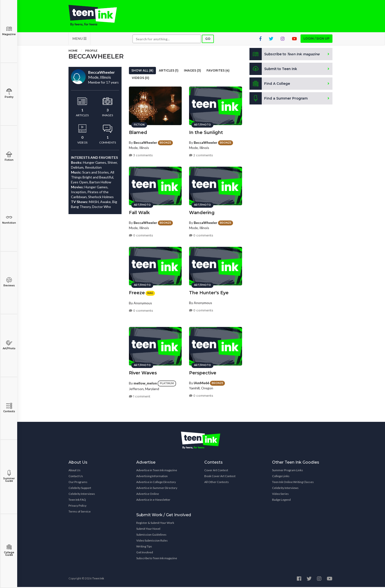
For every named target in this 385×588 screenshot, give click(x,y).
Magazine (9, 31)
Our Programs (78, 483)
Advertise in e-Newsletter (153, 501)
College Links (281, 477)
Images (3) (192, 71)
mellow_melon (145, 382)
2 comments (201, 155)
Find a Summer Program (279, 99)
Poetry (9, 94)
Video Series (280, 495)
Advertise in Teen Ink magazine (157, 471)
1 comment (140, 396)
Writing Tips (144, 547)
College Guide (9, 550)
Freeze (137, 292)
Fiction (9, 156)
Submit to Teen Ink (274, 70)
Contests (9, 408)
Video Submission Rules (152, 541)
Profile (91, 51)
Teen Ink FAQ (77, 501)
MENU (79, 39)
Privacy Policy (77, 507)
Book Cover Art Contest (220, 477)
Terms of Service (80, 512)
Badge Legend (281, 501)
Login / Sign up (316, 39)
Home (73, 51)
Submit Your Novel (148, 530)
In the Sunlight (206, 132)
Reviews (9, 282)
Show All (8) (142, 71)
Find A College (270, 85)
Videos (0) (141, 79)
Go (208, 40)
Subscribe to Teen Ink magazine (157, 559)
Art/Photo (9, 345)
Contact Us (76, 477)
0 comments (141, 235)
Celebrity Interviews (82, 495)
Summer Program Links (288, 471)
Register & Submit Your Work (155, 524)
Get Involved (145, 553)
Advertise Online (148, 495)
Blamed (138, 132)
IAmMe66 (201, 382)
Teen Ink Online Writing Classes (293, 483)
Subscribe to (286, 55)
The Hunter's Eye (209, 292)
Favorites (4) (218, 71)
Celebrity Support (80, 489)
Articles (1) (169, 71)
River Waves (143, 372)
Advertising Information (152, 477)
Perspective (203, 372)
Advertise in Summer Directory (157, 489)
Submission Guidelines (151, 536)
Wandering (202, 212)
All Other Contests (217, 483)
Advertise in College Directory (156, 483)
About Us (75, 471)
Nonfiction (9, 219)
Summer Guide (9, 476)
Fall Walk (139, 212)
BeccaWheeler (145, 142)
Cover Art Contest (216, 471)
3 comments (141, 155)
